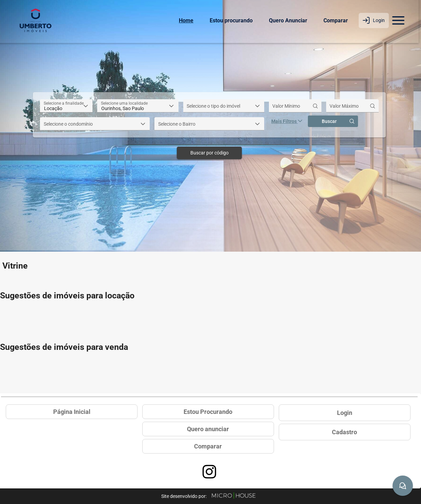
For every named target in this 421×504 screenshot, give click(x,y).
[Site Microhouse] (234, 496)
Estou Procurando (208, 412)
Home (186, 20)
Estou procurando (231, 20)
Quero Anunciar (288, 20)
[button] (86, 106)
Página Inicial (72, 412)
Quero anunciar (208, 429)
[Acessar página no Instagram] (209, 472)
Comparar (336, 20)
